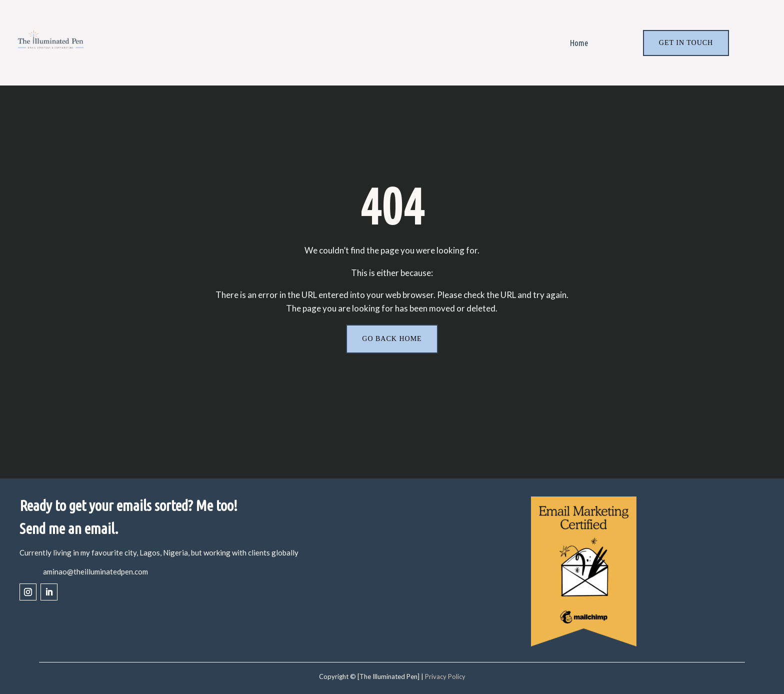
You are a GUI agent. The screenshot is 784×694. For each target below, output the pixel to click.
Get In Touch (686, 43)
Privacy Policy (445, 677)
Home (579, 43)
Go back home (392, 339)
